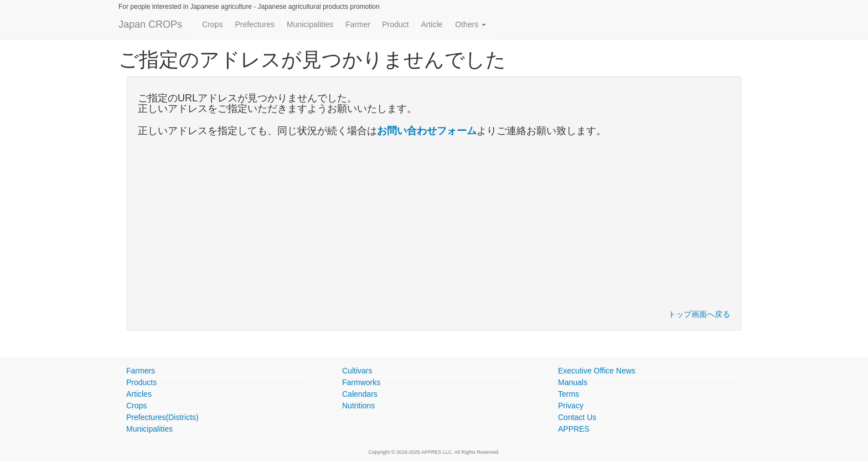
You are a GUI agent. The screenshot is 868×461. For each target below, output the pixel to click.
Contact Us (577, 417)
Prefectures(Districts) (162, 417)
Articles (139, 394)
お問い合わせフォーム (427, 131)
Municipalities (310, 24)
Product (395, 24)
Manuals (573, 382)
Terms (569, 394)
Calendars (360, 394)
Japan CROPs (150, 24)
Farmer (358, 24)
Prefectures (255, 24)
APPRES (574, 429)
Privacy (571, 406)
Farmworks (361, 382)
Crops (212, 24)
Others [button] (471, 24)
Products (141, 382)
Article (432, 24)
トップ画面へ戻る (699, 314)
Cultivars (357, 371)
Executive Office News (597, 371)
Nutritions (358, 406)
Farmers (141, 371)
